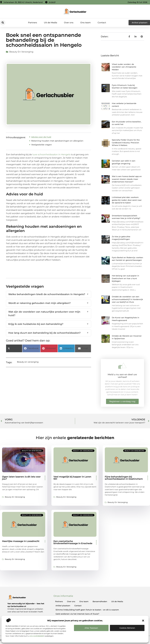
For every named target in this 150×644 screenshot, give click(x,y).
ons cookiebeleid (37, 636)
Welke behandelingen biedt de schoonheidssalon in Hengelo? (49, 294)
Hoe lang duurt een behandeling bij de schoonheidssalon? (49, 333)
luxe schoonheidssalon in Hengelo (51, 154)
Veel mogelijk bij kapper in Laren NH (72, 478)
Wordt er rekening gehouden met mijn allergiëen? (49, 303)
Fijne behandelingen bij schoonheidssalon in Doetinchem (124, 478)
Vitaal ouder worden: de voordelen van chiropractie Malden (124, 67)
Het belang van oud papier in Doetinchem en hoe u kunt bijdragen (125, 278)
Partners (33, 23)
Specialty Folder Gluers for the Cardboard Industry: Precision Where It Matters (126, 143)
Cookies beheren (127, 628)
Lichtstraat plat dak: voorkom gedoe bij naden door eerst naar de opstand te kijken (127, 200)
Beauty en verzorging (21, 52)
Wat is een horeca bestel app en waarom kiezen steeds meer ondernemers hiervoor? (127, 179)
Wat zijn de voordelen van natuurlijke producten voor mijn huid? (49, 314)
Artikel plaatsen (63, 606)
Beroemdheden (100, 601)
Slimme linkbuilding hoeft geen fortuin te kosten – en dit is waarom (87, 610)
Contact (102, 23)
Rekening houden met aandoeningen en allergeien (57, 141)
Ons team (86, 23)
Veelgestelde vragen (42, 145)
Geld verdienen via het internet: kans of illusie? (77, 614)
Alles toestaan (91, 628)
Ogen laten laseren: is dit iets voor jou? (21, 478)
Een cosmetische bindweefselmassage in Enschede (73, 542)
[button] (143, 621)
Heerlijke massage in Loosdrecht (21, 541)
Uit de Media (51, 23)
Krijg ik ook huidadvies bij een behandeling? (49, 324)
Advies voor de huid (41, 137)
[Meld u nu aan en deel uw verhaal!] (122, 366)
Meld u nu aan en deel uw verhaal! (122, 376)
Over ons (69, 23)
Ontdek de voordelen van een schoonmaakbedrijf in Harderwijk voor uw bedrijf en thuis (127, 299)
